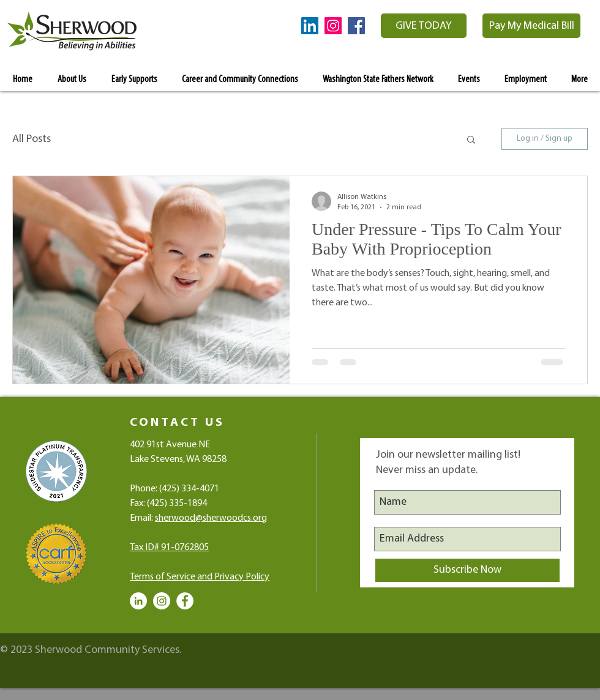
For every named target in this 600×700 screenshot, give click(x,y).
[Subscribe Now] (467, 570)
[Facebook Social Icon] (356, 26)
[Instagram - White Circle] (162, 601)
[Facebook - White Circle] (185, 601)
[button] (471, 140)
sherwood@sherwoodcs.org (211, 518)
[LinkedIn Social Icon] (310, 26)
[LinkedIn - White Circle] (138, 601)
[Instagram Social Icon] (333, 26)
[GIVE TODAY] (424, 26)
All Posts (32, 139)
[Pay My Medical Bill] (531, 26)
